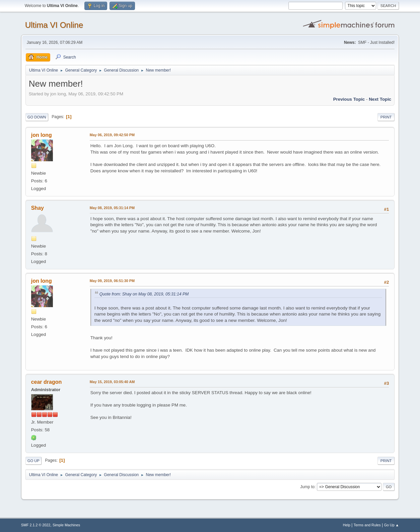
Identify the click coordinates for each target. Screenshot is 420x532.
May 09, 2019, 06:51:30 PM (112, 281)
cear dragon (47, 382)
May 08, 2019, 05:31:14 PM (112, 208)
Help (347, 525)
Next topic (380, 99)
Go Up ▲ (391, 525)
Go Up (33, 461)
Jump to (307, 487)
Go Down (37, 117)
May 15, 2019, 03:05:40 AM (112, 382)
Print (386, 117)
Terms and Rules (367, 525)
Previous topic (349, 99)
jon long (42, 135)
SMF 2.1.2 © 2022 (36, 525)
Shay (38, 208)
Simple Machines (66, 525)
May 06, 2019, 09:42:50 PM (112, 135)
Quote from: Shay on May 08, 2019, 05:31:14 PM (144, 294)
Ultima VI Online (54, 25)
